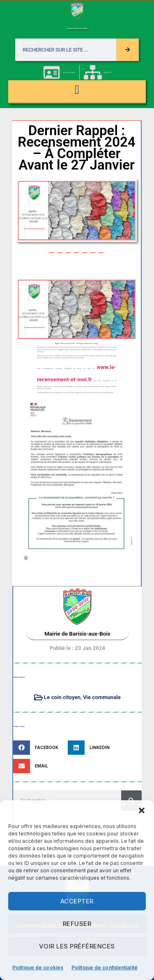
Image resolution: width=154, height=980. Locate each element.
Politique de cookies (38, 968)
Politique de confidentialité (105, 968)
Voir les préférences (77, 946)
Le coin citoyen (62, 697)
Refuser (77, 924)
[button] (142, 810)
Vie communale (102, 697)
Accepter (77, 901)
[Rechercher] (128, 50)
